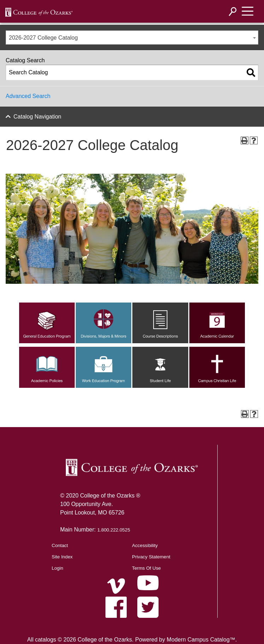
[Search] (233, 11)
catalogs (46, 640)
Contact (60, 545)
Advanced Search (28, 96)
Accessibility (145, 545)
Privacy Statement (151, 557)
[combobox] (132, 38)
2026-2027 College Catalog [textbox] (43, 38)
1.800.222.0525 (114, 530)
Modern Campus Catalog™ (201, 640)
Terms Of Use (146, 568)
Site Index (62, 557)
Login (58, 568)
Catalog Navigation (37, 117)
